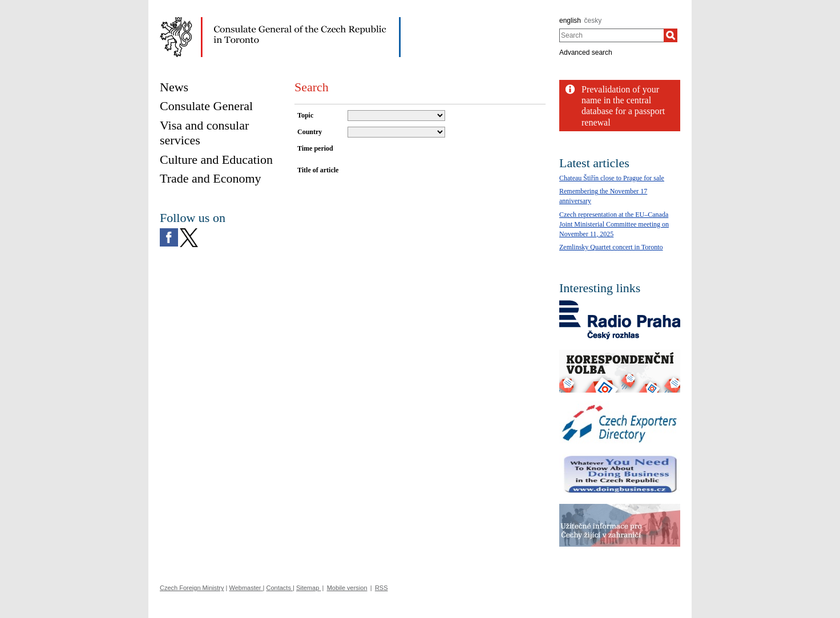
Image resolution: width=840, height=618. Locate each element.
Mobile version (347, 588)
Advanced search (586, 52)
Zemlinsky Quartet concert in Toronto (611, 247)
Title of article (318, 170)
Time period (315, 148)
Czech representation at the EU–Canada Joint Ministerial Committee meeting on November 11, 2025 (614, 224)
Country (310, 132)
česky (593, 21)
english (570, 21)
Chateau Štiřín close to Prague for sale (612, 178)
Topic (305, 115)
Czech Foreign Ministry (192, 588)
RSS (381, 588)
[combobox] (611, 35)
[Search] (671, 35)
